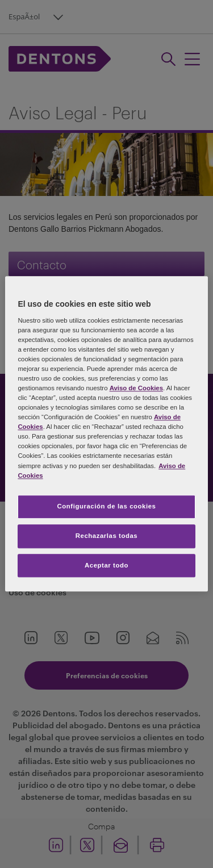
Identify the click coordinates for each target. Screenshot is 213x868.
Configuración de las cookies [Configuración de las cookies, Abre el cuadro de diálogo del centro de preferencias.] (107, 506)
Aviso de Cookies (136, 388)
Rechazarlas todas (107, 536)
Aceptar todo (106, 565)
